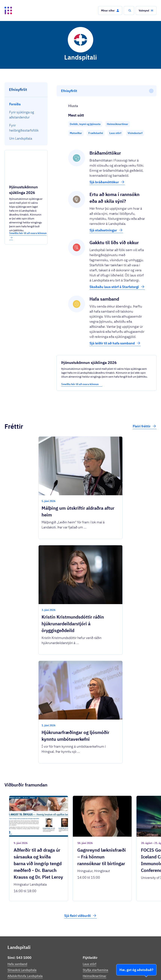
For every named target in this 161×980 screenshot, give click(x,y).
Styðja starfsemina (95, 905)
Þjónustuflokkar (51, 961)
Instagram (15, 933)
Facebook (14, 928)
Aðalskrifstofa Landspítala (25, 911)
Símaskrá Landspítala (22, 905)
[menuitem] (26, 104)
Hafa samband (17, 899)
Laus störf (89, 899)
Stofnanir (98, 970)
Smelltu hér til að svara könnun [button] (28, 235)
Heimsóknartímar (95, 911)
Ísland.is (30, 961)
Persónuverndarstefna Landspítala (106, 937)
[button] (110, 10)
